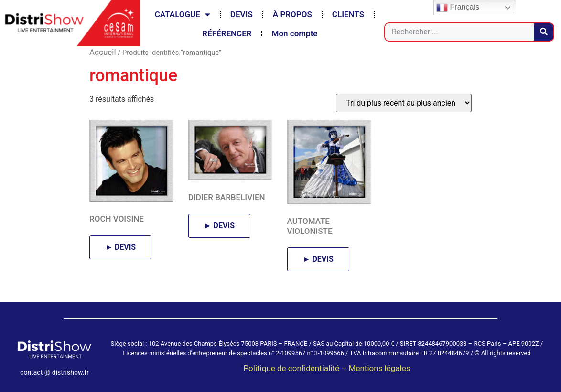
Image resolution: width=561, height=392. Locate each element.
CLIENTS (348, 14)
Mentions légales (380, 368)
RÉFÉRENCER (227, 33)
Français (458, 8)
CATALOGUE (183, 15)
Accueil (103, 52)
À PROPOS (292, 14)
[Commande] (404, 103)
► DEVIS (120, 247)
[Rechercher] (544, 32)
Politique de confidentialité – (296, 368)
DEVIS (242, 14)
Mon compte (295, 33)
